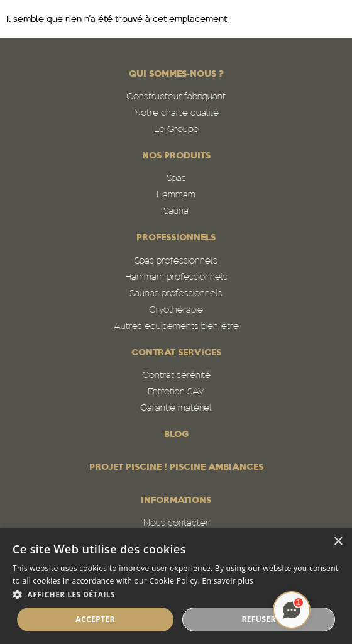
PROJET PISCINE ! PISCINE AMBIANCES (176, 468)
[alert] (176, 586)
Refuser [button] (258, 619)
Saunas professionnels (176, 294)
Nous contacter (176, 524)
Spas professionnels (176, 261)
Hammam (176, 195)
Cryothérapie (176, 310)
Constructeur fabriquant (176, 97)
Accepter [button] (95, 619)
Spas (176, 179)
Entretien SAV (176, 392)
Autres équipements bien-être (176, 327)
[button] (176, 595)
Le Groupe (176, 130)
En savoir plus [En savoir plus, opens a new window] (228, 581)
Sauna (176, 212)
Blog (176, 435)
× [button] (338, 542)
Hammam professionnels (176, 278)
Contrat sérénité (176, 376)
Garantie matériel (176, 408)
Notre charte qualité (176, 114)
